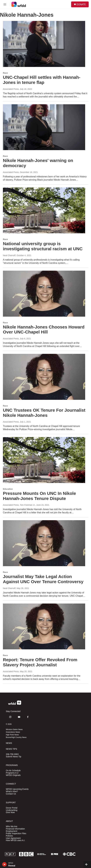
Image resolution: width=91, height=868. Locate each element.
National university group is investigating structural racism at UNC (43, 246)
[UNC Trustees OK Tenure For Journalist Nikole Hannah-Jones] (44, 377)
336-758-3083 (12, 754)
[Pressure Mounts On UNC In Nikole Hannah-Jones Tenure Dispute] (44, 460)
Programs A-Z (12, 773)
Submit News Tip (14, 757)
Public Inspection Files (16, 834)
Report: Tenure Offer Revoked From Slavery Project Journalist (40, 662)
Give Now (10, 812)
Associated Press (11, 89)
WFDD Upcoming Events (17, 789)
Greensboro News (13, 732)
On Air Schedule (13, 771)
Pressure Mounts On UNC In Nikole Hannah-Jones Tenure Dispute (39, 496)
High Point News (12, 735)
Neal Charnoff (9, 255)
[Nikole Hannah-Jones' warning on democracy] (44, 127)
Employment (12, 831)
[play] (4, 864)
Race (5, 73)
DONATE (81, 4)
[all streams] (87, 864)
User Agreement (13, 838)
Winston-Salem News (14, 729)
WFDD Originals (13, 775)
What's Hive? (12, 791)
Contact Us (11, 794)
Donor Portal (12, 808)
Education (8, 489)
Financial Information (15, 829)
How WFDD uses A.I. (15, 840)
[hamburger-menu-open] (5, 4)
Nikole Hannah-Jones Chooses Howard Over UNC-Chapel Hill (44, 330)
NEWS (9, 743)
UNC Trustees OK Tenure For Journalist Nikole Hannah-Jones (44, 413)
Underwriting (12, 810)
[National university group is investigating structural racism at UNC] (44, 210)
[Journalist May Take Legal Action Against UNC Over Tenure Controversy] (44, 543)
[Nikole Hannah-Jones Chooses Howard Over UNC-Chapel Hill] (44, 294)
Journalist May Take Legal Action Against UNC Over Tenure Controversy (43, 579)
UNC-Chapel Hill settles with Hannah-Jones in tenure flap (42, 80)
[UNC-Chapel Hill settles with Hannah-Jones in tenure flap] (44, 44)
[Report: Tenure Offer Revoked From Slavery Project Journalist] (44, 627)
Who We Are (12, 826)
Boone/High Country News (16, 737)
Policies (9, 836)
